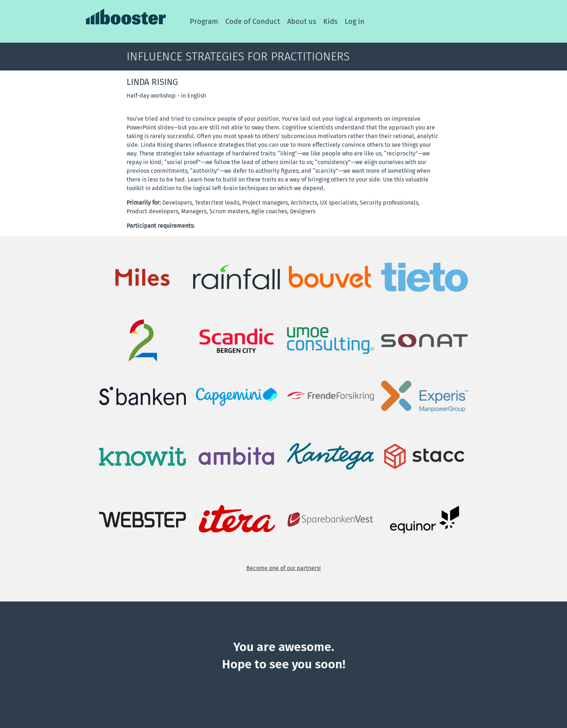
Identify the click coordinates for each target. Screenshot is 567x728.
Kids (330, 21)
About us (302, 21)
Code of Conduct (253, 21)
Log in (355, 21)
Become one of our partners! (283, 568)
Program (204, 21)
